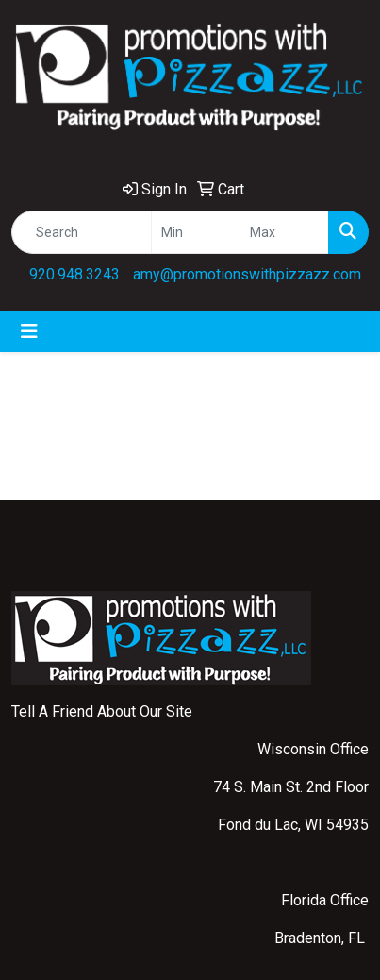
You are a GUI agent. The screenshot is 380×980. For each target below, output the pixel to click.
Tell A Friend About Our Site (102, 711)
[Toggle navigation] (29, 331)
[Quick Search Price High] (284, 232)
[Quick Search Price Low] (196, 232)
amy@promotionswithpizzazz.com (247, 274)
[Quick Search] (82, 232)
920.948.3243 (74, 274)
